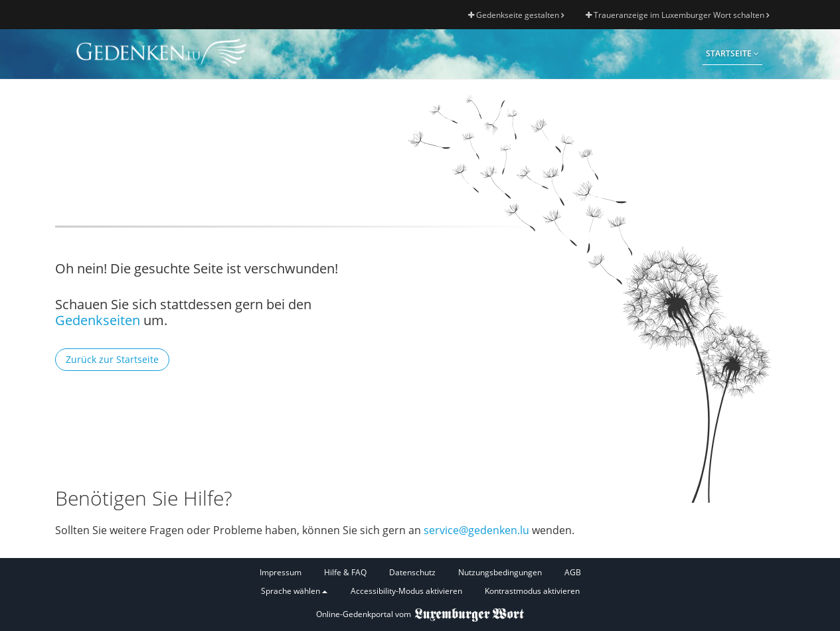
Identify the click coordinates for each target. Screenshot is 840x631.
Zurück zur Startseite (112, 359)
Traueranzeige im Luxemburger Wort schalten (677, 15)
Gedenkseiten (98, 320)
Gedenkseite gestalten (516, 15)
